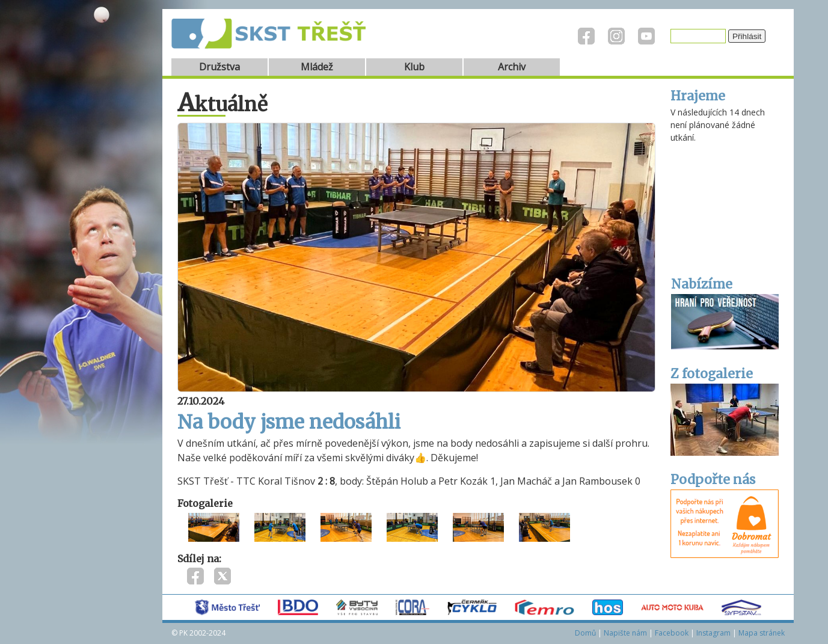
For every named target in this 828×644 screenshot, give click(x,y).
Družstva (219, 67)
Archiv (512, 67)
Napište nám (625, 633)
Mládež (317, 67)
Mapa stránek (762, 633)
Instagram (713, 633)
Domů (585, 633)
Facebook (672, 633)
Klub (414, 67)
